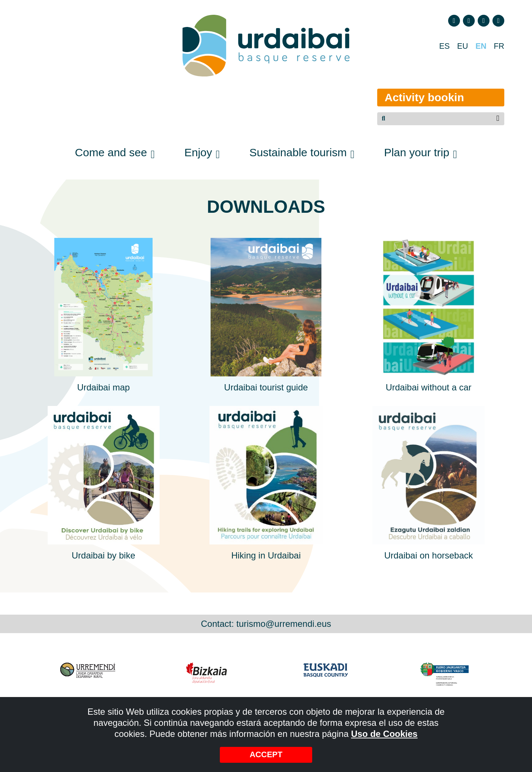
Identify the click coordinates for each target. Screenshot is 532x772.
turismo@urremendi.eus (284, 624)
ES (440, 47)
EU (459, 47)
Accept (266, 754)
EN (479, 47)
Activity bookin (415, 97)
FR (498, 47)
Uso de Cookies (384, 733)
